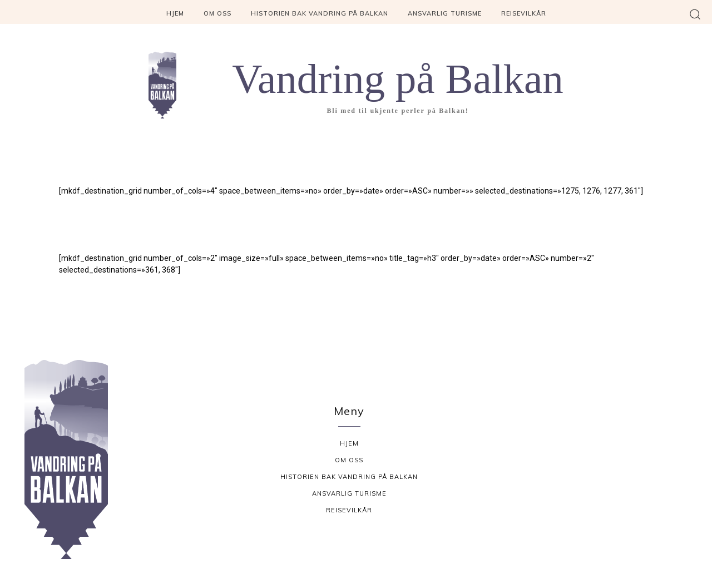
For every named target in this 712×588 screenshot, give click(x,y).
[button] (695, 14)
